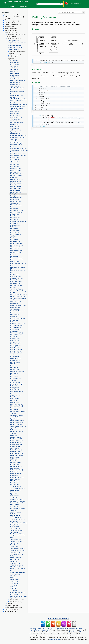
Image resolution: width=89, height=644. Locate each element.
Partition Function (16, 437)
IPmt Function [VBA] (17, 333)
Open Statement (15, 419)
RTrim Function (15, 481)
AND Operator (15, 62)
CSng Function (15, 157)
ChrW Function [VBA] (17, 123)
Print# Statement (15, 443)
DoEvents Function (16, 212)
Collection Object (15, 130)
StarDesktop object (16, 512)
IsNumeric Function (16, 349)
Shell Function (15, 496)
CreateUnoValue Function (18, 156)
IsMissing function (16, 346)
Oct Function (14, 410)
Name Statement (15, 397)
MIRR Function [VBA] (17, 384)
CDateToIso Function (17, 108)
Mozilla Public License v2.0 (72, 632)
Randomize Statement (17, 455)
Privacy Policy (50, 628)
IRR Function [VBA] (16, 335)
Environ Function (15, 218)
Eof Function (14, 220)
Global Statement (16, 302)
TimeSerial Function (16, 539)
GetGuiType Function (17, 289)
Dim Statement (15, 207)
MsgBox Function (16, 395)
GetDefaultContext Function (16, 286)
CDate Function (15, 110)
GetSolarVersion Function (18, 296)
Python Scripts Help (12, 606)
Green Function (15, 309)
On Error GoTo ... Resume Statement (18, 412)
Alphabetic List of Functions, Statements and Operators (16, 57)
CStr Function (14, 159)
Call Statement (15, 77)
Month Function (15, 390)
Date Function (15, 167)
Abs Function (14, 61)
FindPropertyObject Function (16, 253)
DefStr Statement (16, 199)
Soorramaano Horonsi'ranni (19, 596)
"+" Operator (14, 585)
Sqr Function (14, 507)
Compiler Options (14, 40)
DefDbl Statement (16, 188)
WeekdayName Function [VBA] (18, 570)
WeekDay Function (16, 567)
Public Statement (15, 446)
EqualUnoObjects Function (18, 221)
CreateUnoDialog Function (18, 143)
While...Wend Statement (18, 572)
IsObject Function (16, 351)
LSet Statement (15, 362)
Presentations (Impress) (12, 21)
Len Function (14, 368)
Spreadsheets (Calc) (10, 19)
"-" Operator (14, 581)
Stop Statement (15, 516)
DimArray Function (16, 205)
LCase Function (15, 360)
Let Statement (15, 369)
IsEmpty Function (16, 342)
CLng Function (15, 126)
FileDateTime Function (17, 245)
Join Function (14, 355)
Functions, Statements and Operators (17, 52)
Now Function (15, 402)
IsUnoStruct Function (17, 353)
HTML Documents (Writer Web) (14, 17)
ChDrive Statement (16, 117)
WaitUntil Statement (16, 565)
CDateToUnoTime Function (18, 99)
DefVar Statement (16, 201)
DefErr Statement (16, 190)
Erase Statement (15, 225)
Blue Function (14, 75)
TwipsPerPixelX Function (18, 549)
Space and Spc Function (17, 501)
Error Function (15, 232)
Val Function (14, 561)
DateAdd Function (16, 168)
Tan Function (14, 532)
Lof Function (14, 375)
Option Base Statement (17, 421)
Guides (10, 604)
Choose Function (15, 119)
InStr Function (15, 322)
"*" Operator (14, 583)
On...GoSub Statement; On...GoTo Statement (17, 416)
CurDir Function (15, 161)
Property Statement (16, 444)
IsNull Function (15, 348)
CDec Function (15, 114)
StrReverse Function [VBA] (18, 523)
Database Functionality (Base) (13, 25)
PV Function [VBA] (16, 450)
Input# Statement (16, 329)
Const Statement (15, 134)
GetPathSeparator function (18, 294)
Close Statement (15, 128)
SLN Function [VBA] (16, 499)
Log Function (14, 377)
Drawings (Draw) (10, 23)
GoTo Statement (15, 307)
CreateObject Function (17, 141)
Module (10, 6)
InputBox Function (16, 327)
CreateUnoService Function (19, 148)
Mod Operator (15, 388)
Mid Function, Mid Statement (16, 379)
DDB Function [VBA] (17, 179)
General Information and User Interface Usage (16, 35)
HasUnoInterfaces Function (19, 311)
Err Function (14, 229)
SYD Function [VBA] (16, 530)
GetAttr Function (15, 284)
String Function (15, 525)
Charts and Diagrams (11, 29)
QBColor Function (16, 452)
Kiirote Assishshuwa (16, 408)
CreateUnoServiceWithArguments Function (19, 151)
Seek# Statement (16, 486)
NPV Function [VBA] (16, 406)
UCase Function (15, 560)
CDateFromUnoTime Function (16, 96)
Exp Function (14, 240)
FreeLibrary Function (17, 278)
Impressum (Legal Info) (37, 628)
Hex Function (14, 313)
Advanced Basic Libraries (18, 600)
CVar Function (15, 163)
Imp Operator (14, 320)
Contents (5, 13)
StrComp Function (16, 517)
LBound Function (15, 358)
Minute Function (15, 382)
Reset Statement (15, 464)
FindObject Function (16, 251)
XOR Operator (15, 578)
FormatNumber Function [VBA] (18, 268)
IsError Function (15, 344)
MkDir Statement (15, 386)
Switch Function (15, 528)
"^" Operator (14, 591)
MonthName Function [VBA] (17, 392)
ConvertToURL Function (18, 137)
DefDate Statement (16, 187)
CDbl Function (15, 112)
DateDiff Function (16, 170)
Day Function (14, 178)
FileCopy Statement (16, 243)
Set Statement (15, 492)
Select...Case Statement (17, 81)
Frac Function (14, 274)
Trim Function (14, 547)
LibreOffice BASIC (12, 33)
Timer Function (15, 545)
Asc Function (14, 66)
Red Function (14, 459)
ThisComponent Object (17, 534)
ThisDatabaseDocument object (17, 537)
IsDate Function (15, 340)
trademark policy (54, 640)
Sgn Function (14, 494)
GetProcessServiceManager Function (19, 292)
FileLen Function (15, 249)
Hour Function (15, 315)
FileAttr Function (15, 241)
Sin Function (14, 497)
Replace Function (15, 463)
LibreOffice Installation (11, 610)
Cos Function (14, 139)
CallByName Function (17, 79)
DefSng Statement (16, 198)
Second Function (15, 483)
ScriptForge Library (16, 602)
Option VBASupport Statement (16, 429)
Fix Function (14, 256)
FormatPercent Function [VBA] (18, 272)
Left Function (14, 366)
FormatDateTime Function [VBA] (18, 264)
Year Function (14, 580)
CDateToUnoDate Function (18, 104)
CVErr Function (15, 165)
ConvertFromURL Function (18, 135)
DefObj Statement (16, 196)
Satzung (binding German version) (40, 630)
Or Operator (14, 435)
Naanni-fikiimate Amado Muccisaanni (18, 593)
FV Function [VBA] (16, 282)
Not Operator (14, 401)
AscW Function (15, 68)
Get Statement (15, 300)
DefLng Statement (16, 194)
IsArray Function (15, 338)
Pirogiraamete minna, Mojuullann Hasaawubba (16, 47)
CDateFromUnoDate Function (16, 102)
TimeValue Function (16, 541)
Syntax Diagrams (13, 49)
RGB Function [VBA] (16, 470)
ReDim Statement (16, 457)
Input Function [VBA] (17, 326)
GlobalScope (14, 72)
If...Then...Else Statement (18, 318)
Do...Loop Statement (17, 210)
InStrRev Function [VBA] (18, 324)
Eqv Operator (14, 223)
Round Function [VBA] (17, 477)
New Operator (15, 399)
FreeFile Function (16, 276)
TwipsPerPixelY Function (18, 550)
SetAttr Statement (16, 490)
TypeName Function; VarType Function (16, 555)
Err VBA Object (15, 231)
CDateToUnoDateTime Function (17, 93)
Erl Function (14, 227)
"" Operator (14, 589)
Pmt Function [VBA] (16, 439)
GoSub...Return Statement (18, 305)
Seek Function (15, 485)
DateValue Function (16, 176)
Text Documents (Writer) (12, 15)
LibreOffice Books (58, 618)
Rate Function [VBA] (16, 454)
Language (22, 6)
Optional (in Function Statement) (17, 432)
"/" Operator (14, 587)
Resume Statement (16, 466)
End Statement (15, 214)
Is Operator (14, 337)
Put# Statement (15, 448)
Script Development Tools (14, 608)
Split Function (14, 505)
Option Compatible (16, 132)
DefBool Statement (16, 183)
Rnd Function (14, 475)
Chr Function (14, 121)
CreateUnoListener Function (16, 146)
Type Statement (15, 552)
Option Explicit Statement (18, 426)
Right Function (15, 472)
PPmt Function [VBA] (17, 441)
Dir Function (14, 209)
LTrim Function (15, 364)
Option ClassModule (16, 422)
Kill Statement (15, 357)
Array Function (15, 64)
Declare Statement (16, 181)
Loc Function (14, 373)
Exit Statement (15, 238)
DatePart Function (16, 172)
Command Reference (15, 38)
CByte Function (15, 84)
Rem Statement (15, 461)
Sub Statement (15, 527)
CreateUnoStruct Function (18, 154)
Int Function (14, 331)
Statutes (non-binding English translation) (69, 628)
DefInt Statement (16, 192)
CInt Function (14, 125)
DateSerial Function (16, 174)
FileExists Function (16, 247)
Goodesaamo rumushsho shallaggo (18, 509)
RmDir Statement (16, 474)
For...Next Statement (17, 258)
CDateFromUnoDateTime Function (18, 89)
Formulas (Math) (9, 27)
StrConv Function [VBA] (18, 519)
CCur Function (15, 86)
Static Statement (15, 514)
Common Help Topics (11, 611)
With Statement (15, 574)
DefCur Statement (16, 185)
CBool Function (15, 82)
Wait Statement (15, 563)
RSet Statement (15, 479)
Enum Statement (15, 216)
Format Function (15, 262)
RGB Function (14, 468)
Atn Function (14, 70)
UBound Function (16, 558)
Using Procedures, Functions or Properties (17, 43)
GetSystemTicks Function (18, 298)
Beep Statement (15, 73)
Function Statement (16, 280)
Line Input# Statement (17, 371)
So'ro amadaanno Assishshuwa (15, 235)
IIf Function (14, 316)
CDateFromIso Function (18, 106)
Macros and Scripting (11, 31)
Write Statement (15, 576)
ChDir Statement (15, 115)
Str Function (14, 521)
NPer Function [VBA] (17, 404)
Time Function (15, 543)
